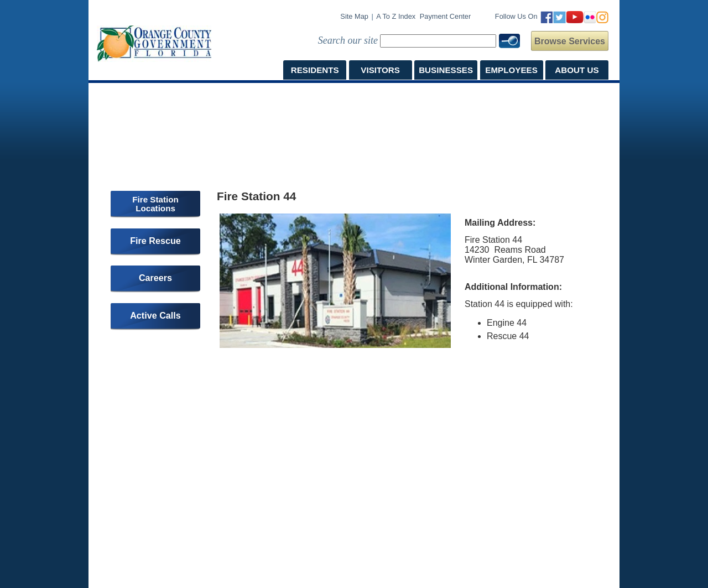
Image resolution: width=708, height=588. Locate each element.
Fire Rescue (155, 241)
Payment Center (445, 16)
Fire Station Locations (155, 204)
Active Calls (155, 315)
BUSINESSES (446, 70)
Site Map (354, 16)
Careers (155, 278)
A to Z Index (396, 16)
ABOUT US (577, 70)
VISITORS (380, 70)
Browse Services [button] (570, 41)
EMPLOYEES (511, 70)
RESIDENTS (315, 70)
